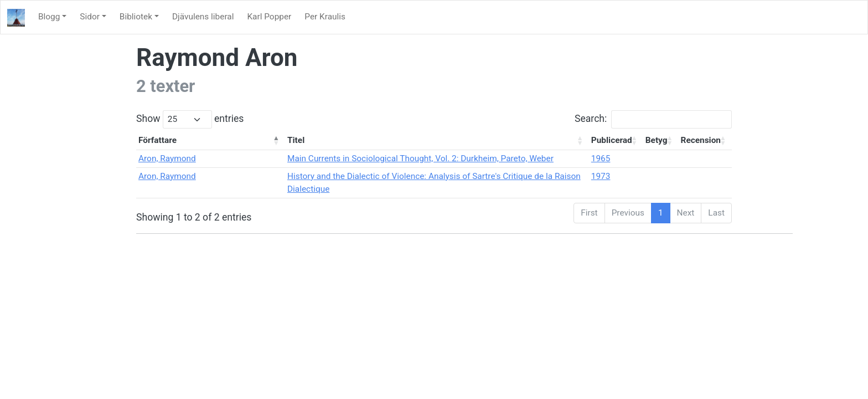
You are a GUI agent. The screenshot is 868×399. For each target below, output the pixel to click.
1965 (601, 158)
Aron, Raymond (167, 158)
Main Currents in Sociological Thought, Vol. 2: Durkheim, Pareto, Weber (420, 158)
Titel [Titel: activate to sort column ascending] (296, 140)
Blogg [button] (49, 17)
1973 (601, 176)
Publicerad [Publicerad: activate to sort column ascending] (612, 140)
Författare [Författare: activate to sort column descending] (157, 140)
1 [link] (661, 213)
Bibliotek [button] (136, 17)
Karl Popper (269, 17)
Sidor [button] (90, 17)
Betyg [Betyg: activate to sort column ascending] (657, 140)
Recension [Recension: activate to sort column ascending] (701, 140)
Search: (653, 119)
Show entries (190, 119)
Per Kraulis (325, 17)
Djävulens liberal (203, 17)
